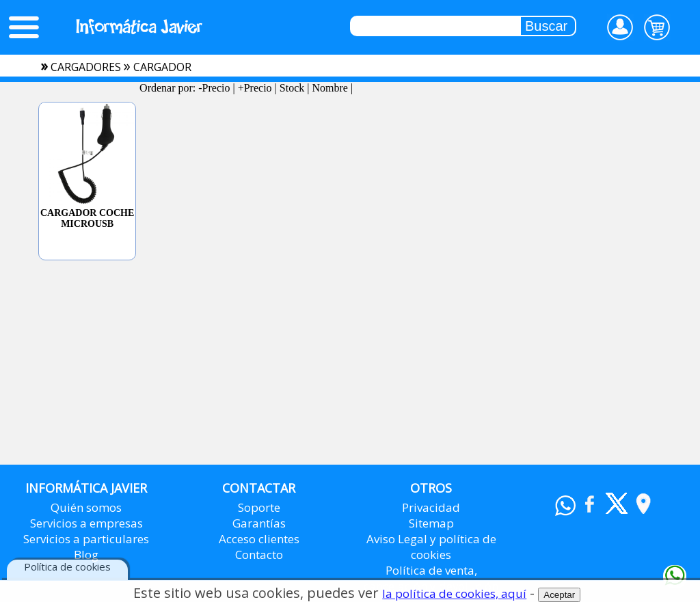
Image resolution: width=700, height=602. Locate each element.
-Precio (214, 88)
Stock (292, 88)
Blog (86, 555)
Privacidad (431, 507)
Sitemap (431, 523)
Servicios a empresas (86, 523)
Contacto (259, 555)
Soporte (259, 507)
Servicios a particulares (86, 539)
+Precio (255, 88)
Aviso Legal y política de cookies (431, 547)
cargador (162, 67)
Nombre (329, 88)
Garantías (259, 523)
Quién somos (86, 507)
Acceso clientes (259, 539)
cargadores (86, 67)
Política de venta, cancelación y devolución (431, 578)
